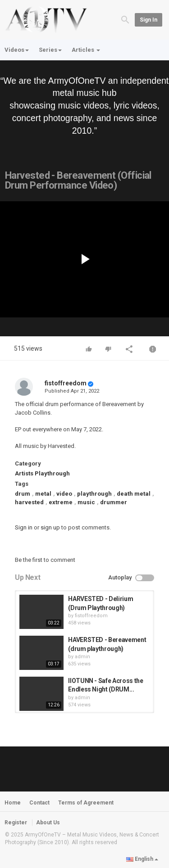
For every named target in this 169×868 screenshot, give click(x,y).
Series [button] (50, 50)
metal (43, 494)
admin (82, 657)
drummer (114, 502)
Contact (39, 803)
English (142, 859)
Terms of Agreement (86, 803)
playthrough (94, 494)
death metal (134, 494)
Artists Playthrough (42, 473)
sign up (50, 527)
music (86, 502)
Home (13, 803)
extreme (61, 502)
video (64, 494)
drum (23, 494)
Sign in (148, 20)
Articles (86, 50)
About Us (48, 823)
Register (16, 823)
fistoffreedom (66, 383)
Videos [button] (17, 50)
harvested (29, 502)
